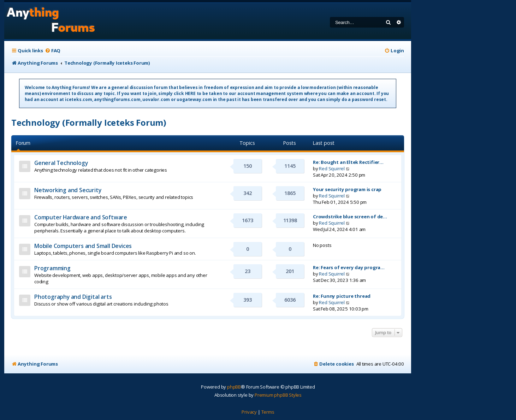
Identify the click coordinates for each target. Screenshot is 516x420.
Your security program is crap (347, 189)
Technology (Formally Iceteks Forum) (89, 122)
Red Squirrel (332, 168)
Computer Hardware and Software (81, 217)
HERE (190, 93)
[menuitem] (53, 51)
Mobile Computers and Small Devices (83, 246)
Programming (52, 268)
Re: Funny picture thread (342, 296)
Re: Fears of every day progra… (349, 267)
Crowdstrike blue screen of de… (350, 217)
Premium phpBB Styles (278, 395)
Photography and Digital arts (73, 297)
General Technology (61, 163)
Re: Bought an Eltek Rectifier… (348, 162)
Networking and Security (68, 190)
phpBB (234, 387)
